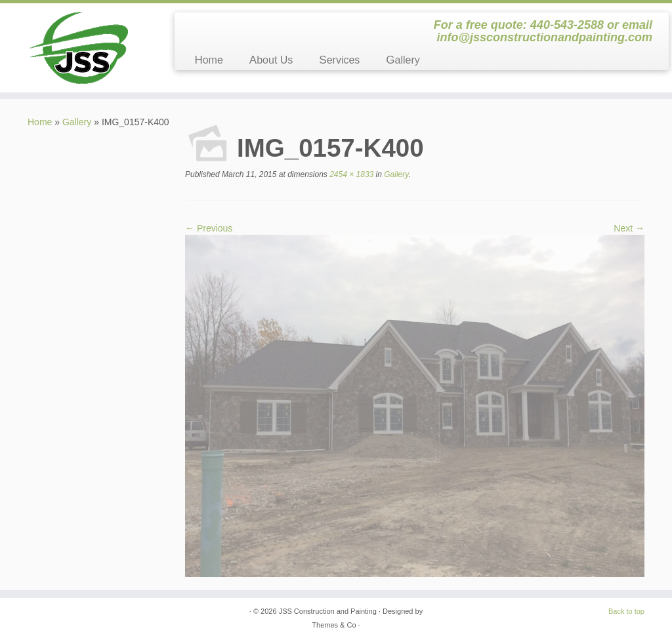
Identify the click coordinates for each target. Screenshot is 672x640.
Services (339, 60)
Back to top (626, 611)
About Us (271, 60)
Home (208, 60)
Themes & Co (334, 625)
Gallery (403, 60)
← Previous (209, 228)
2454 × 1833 (350, 174)
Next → (629, 228)
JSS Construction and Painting (328, 611)
